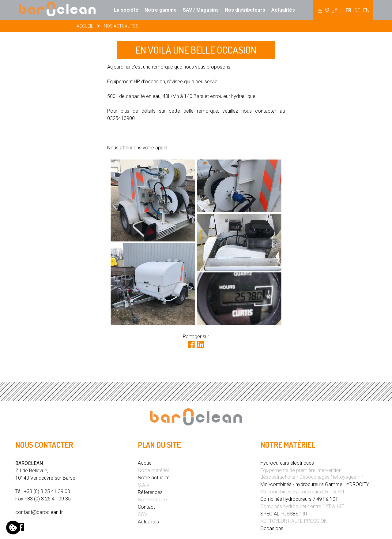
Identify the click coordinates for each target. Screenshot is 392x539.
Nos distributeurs (245, 10)
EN (366, 10)
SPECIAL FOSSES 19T (284, 514)
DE (357, 10)
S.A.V (144, 485)
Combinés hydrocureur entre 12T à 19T (302, 506)
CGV (143, 514)
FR (348, 10)
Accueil (85, 26)
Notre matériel (153, 470)
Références (150, 492)
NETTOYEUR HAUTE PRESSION (294, 521)
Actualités (283, 10)
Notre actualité (154, 478)
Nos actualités (121, 26)
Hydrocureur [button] (327, 10)
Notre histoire (152, 500)
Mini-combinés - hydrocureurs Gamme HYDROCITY (315, 484)
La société (126, 10)
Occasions (272, 528)
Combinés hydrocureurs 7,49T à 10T (299, 499)
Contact (146, 507)
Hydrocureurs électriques (287, 463)
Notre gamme (161, 10)
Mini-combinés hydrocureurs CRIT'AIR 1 (303, 492)
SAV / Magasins (201, 10)
